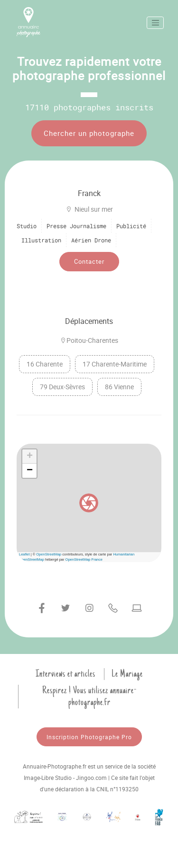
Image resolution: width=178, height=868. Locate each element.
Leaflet (24, 554)
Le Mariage (127, 674)
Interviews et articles (66, 674)
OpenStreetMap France (84, 559)
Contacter (89, 261)
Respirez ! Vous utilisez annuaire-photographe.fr (89, 696)
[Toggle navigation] (155, 23)
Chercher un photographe (89, 133)
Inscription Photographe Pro (89, 737)
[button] (89, 503)
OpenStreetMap (49, 554)
